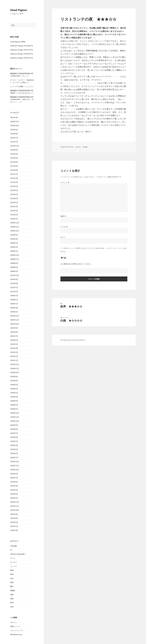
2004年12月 (15, 364)
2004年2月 (14, 405)
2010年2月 (14, 215)
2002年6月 (14, 482)
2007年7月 (14, 287)
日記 (12, 578)
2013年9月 (14, 150)
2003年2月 (14, 453)
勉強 (12, 570)
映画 (12, 582)
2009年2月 (14, 247)
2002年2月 (14, 494)
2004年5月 (14, 393)
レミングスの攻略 (17, 86)
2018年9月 (14, 130)
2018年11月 (15, 122)
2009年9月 (14, 235)
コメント (65, 182)
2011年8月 (14, 170)
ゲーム (13, 558)
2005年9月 (14, 328)
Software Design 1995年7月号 (22, 50)
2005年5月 (14, 344)
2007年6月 (14, 292)
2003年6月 (14, 437)
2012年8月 (14, 162)
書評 (12, 586)
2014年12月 (15, 146)
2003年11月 (15, 417)
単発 (12, 574)
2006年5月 (14, 304)
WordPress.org (16, 634)
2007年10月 (15, 275)
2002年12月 (15, 462)
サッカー (13, 562)
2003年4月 (14, 445)
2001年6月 (14, 522)
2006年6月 (14, 300)
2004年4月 (14, 397)
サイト (63, 237)
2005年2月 (14, 356)
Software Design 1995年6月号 (22, 54)
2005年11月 (15, 320)
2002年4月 (14, 486)
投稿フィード (15, 626)
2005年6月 (14, 340)
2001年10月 (15, 510)
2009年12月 (15, 223)
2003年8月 (14, 429)
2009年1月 (14, 251)
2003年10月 (15, 421)
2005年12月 (15, 316)
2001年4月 (14, 530)
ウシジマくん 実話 (19, 82)
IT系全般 (13, 546)
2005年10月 (15, 324)
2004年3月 (14, 401)
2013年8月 (14, 154)
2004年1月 (14, 409)
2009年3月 (14, 243)
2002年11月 (15, 466)
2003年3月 (14, 449)
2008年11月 (15, 259)
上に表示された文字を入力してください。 (76, 264)
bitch (79, 147)
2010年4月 (14, 207)
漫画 (12, 595)
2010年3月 (14, 211)
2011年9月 (14, 166)
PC (11, 550)
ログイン (13, 622)
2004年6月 (14, 389)
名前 (63, 216)
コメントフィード (17, 630)
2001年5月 (14, 526)
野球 (12, 603)
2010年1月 (14, 219)
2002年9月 (14, 474)
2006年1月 (14, 312)
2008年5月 (14, 271)
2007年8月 (14, 283)
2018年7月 (14, 138)
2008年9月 (14, 263)
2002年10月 (15, 470)
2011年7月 (14, 174)
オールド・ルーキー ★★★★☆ (22, 80)
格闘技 (13, 590)
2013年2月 (14, 158)
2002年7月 (14, 478)
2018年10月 (15, 126)
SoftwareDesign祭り (18, 554)
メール (64, 227)
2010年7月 (14, 194)
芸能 (12, 599)
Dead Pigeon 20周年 (18, 42)
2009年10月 (15, 231)
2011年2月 (14, 186)
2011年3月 (14, 182)
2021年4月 (14, 117)
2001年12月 (15, 502)
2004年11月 (15, 368)
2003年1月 (14, 457)
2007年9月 (14, 279)
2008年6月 (14, 267)
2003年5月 (14, 441)
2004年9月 (14, 377)
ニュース (13, 566)
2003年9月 (14, 425)
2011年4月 (14, 178)
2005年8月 (14, 332)
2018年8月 (14, 134)
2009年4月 (14, 239)
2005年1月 (14, 360)
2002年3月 (14, 490)
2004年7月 (14, 385)
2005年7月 (14, 336)
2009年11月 (15, 227)
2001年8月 (14, 518)
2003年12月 (15, 413)
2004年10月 (15, 372)
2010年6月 (14, 198)
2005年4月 (14, 348)
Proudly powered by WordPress (73, 340)
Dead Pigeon (19, 10)
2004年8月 (14, 381)
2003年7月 (14, 433)
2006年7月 (14, 296)
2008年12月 (15, 255)
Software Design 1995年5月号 (22, 58)
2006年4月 (14, 308)
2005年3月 (14, 352)
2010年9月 (14, 190)
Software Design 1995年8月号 (22, 46)
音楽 (12, 607)
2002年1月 (14, 498)
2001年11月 (15, 506)
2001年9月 (14, 514)
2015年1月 (14, 142)
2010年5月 (14, 202)
